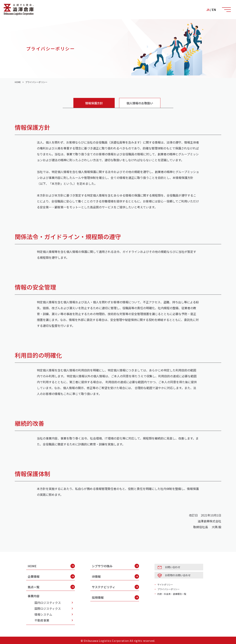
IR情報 (115, 576)
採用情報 (115, 597)
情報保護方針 (94, 103)
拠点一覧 (51, 587)
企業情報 (51, 576)
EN (214, 10)
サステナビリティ (115, 587)
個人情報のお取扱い (140, 103)
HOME (51, 566)
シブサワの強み (115, 566)
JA (208, 10)
